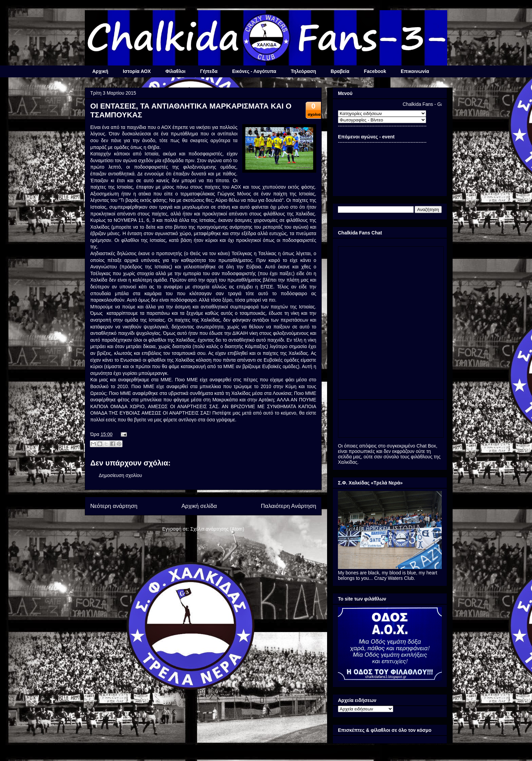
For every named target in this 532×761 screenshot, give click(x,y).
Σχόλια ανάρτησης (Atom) (217, 529)
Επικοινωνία (415, 71)
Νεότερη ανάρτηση (114, 506)
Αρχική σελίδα (199, 506)
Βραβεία (340, 71)
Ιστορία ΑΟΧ (137, 71)
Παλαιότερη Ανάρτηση (289, 506)
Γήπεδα (209, 71)
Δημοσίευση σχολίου (120, 475)
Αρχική (100, 71)
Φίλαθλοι (175, 71)
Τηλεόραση (303, 71)
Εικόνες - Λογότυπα (254, 71)
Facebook (375, 71)
